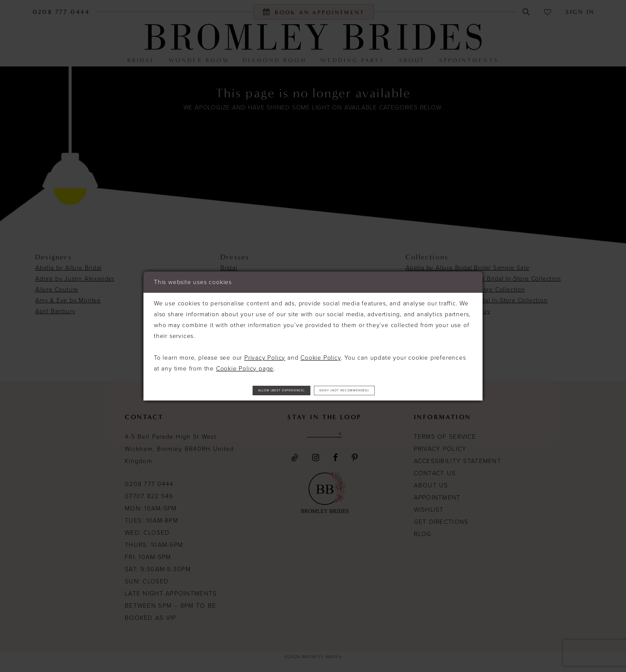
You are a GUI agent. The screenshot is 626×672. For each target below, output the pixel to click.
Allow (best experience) (252, 390)
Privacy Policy (265, 354)
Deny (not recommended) (376, 390)
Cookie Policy (320, 354)
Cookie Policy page (245, 365)
